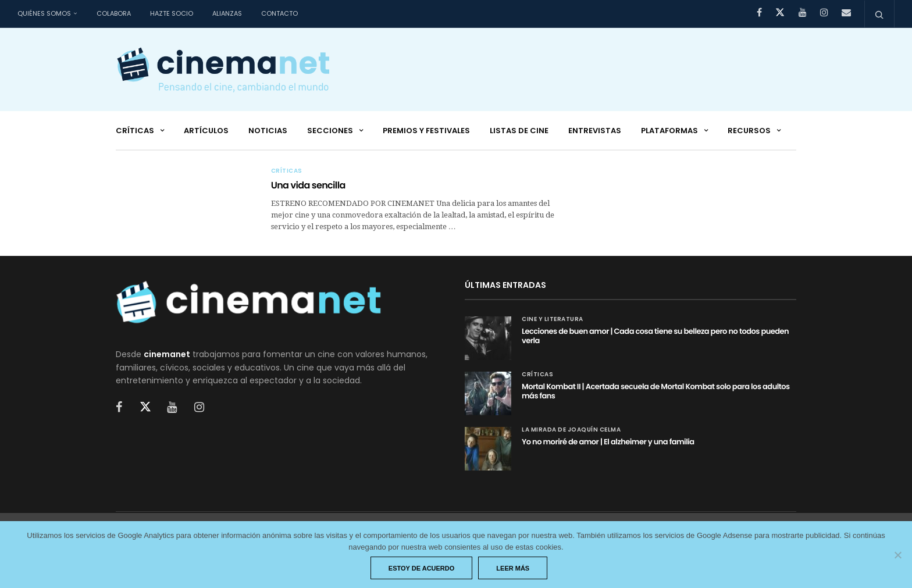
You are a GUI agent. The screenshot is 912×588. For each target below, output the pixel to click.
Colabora (114, 13)
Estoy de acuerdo (422, 568)
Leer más (513, 568)
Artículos (206, 131)
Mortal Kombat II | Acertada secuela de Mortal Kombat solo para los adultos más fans (656, 391)
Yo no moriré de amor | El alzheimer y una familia (608, 442)
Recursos (749, 131)
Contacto (279, 13)
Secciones (330, 131)
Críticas (135, 131)
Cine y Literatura (553, 319)
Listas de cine (519, 131)
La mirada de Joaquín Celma (571, 430)
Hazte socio (172, 13)
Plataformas (669, 131)
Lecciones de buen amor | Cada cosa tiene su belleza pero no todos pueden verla (655, 336)
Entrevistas (595, 131)
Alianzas (227, 13)
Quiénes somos (44, 13)
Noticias (268, 131)
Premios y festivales (426, 131)
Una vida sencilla (308, 185)
